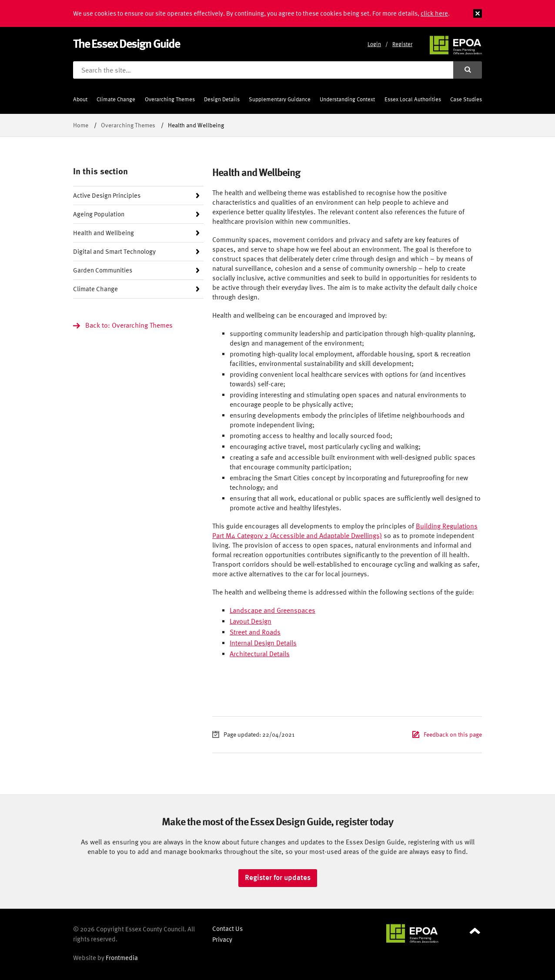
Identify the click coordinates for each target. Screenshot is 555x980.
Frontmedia (122, 958)
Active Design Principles (107, 195)
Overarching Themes (170, 99)
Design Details (222, 99)
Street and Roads (255, 632)
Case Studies (466, 99)
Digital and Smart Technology (114, 251)
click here (434, 13)
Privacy (222, 939)
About (80, 99)
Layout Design (251, 621)
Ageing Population (99, 214)
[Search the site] (263, 70)
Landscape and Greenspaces (272, 610)
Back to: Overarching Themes (129, 325)
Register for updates (278, 877)
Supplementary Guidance (280, 99)
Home (81, 125)
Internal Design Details (263, 643)
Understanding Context (347, 99)
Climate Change (116, 99)
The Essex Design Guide (126, 43)
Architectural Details (260, 654)
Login (374, 44)
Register (402, 44)
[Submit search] (468, 70)
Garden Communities (103, 270)
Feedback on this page (453, 734)
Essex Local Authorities (413, 99)
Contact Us (227, 929)
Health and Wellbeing (104, 233)
